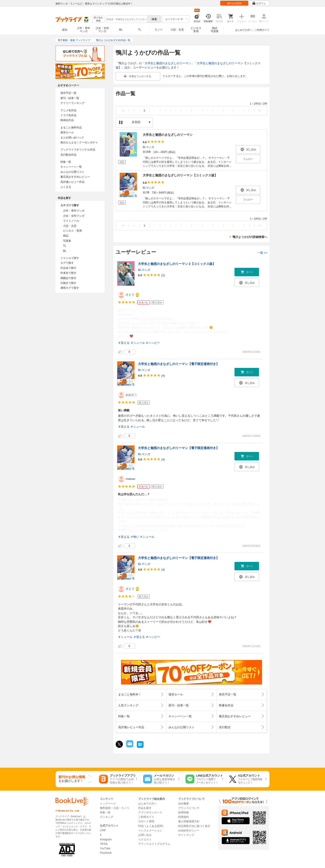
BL (121, 30)
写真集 (67, 241)
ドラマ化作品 (68, 115)
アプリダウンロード (150, 812)
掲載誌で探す (68, 278)
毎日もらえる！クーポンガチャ (79, 142)
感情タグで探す (70, 288)
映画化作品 (67, 120)
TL (140, 30)
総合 (65, 30)
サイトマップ (186, 835)
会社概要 (183, 804)
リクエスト (145, 839)
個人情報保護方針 (189, 821)
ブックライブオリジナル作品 (78, 150)
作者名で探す (68, 273)
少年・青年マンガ (84, 30)
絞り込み (98, 19)
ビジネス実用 (196, 30)
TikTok (104, 844)
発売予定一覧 (68, 93)
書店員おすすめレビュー (75, 177)
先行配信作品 (68, 155)
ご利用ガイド (262, 30)
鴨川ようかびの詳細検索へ (250, 237)
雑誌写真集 (215, 30)
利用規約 (183, 817)
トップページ (108, 804)
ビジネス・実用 (72, 231)
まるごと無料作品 (71, 128)
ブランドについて (189, 808)
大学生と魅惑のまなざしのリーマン (168, 63)
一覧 (262, 253)
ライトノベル (71, 221)
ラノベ (158, 30)
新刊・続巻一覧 (70, 98)
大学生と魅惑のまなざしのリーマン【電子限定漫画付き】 (179, 364)
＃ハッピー (153, 343)
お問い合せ (145, 835)
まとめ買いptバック (72, 138)
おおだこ (132, 395)
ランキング (107, 817)
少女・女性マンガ (102, 30)
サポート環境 (146, 821)
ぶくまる (66, 187)
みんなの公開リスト (72, 172)
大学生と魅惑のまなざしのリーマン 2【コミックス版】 (177, 264)
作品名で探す (68, 268)
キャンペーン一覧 (71, 167)
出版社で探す (68, 283)
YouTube (105, 848)
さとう (130, 295)
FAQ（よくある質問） (152, 826)
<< (123, 110)
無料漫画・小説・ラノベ (115, 808)
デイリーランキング (72, 103)
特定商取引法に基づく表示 (194, 826)
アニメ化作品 (68, 110)
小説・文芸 (177, 30)
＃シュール (138, 343)
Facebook (106, 853)
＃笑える (124, 343)
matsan (131, 479)
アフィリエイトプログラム (154, 844)
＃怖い (135, 537)
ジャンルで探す (70, 258)
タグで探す (67, 263)
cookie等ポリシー (189, 831)
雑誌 (66, 236)
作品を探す (145, 808)
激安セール (67, 132)
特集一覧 (66, 162)
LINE (103, 830)
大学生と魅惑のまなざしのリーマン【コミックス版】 (180, 175)
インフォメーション (150, 831)
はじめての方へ (244, 30)
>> (260, 110)
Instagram (106, 839)
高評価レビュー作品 (72, 182)
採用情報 (183, 812)
